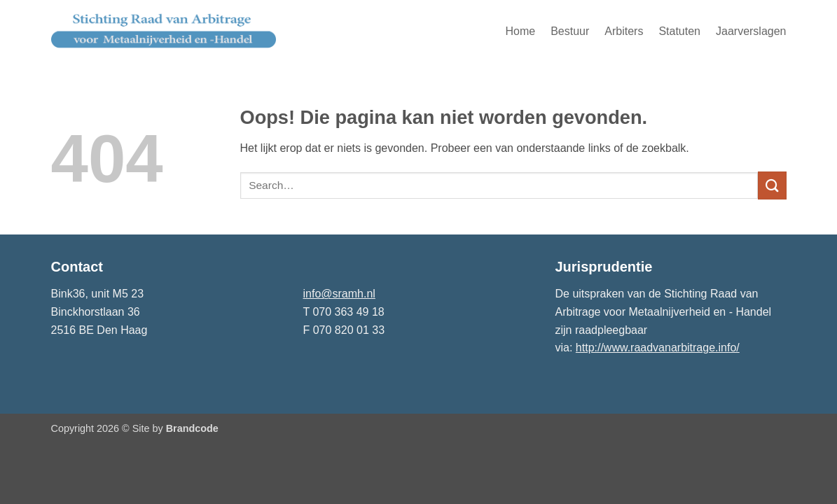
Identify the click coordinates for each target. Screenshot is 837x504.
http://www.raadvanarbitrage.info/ (658, 348)
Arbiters (624, 31)
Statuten (679, 31)
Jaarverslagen (751, 31)
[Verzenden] (772, 185)
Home (520, 31)
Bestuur (570, 31)
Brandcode (192, 428)
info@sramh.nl (339, 294)
